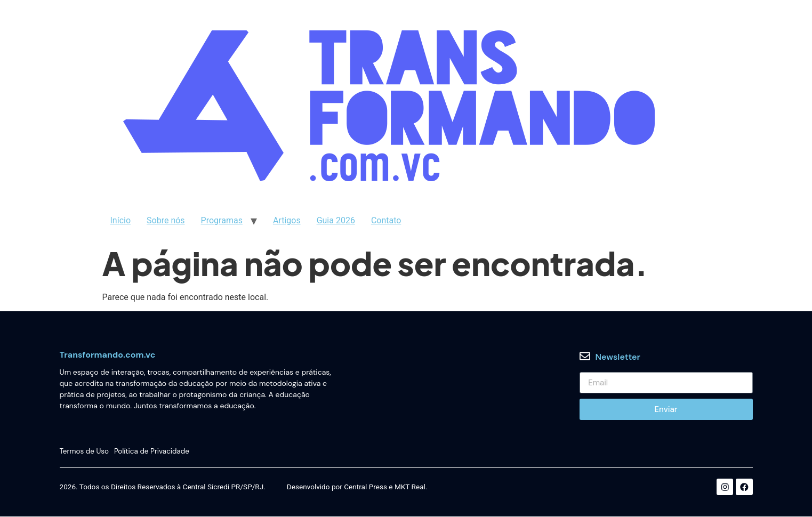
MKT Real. (411, 488)
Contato (386, 220)
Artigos (287, 220)
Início (121, 220)
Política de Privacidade (152, 451)
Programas (222, 220)
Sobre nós (166, 220)
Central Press (365, 488)
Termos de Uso (85, 451)
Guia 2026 (336, 220)
